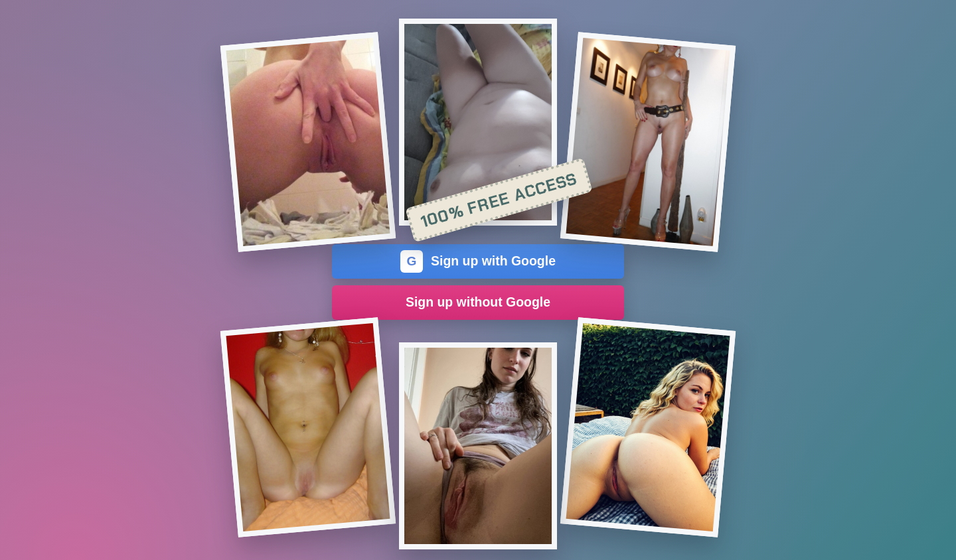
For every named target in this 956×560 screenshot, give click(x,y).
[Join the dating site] (308, 142)
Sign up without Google (478, 302)
